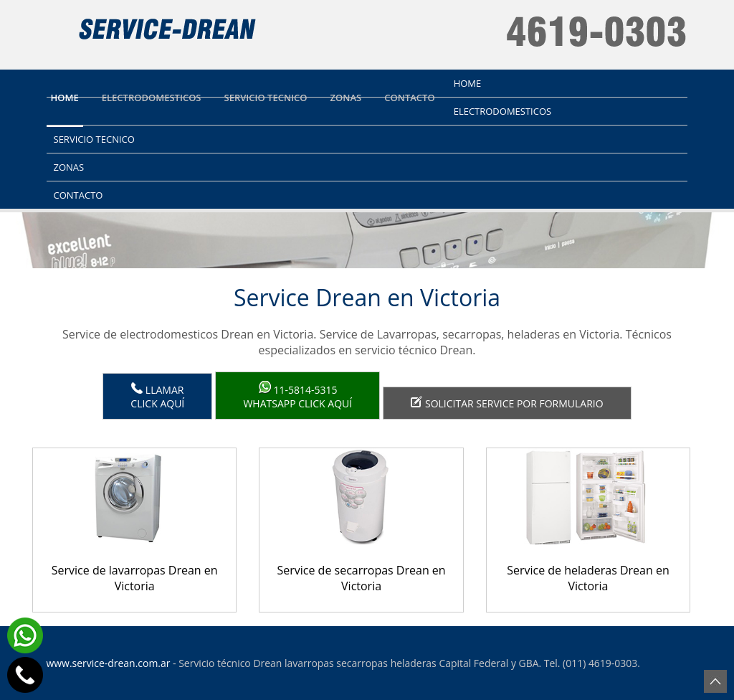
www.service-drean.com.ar (109, 663)
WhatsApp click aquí (297, 396)
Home (65, 98)
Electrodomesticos (152, 98)
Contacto (409, 98)
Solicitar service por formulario (507, 403)
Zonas (346, 98)
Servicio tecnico (266, 98)
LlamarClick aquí (157, 396)
